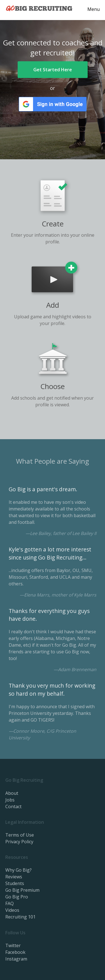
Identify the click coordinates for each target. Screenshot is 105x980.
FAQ (10, 903)
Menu (94, 9)
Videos (12, 910)
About (12, 793)
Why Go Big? (18, 870)
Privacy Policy (19, 842)
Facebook (15, 952)
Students (15, 883)
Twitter (13, 945)
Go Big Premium (22, 890)
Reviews (14, 877)
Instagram (16, 959)
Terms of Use (20, 835)
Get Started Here (53, 70)
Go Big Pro (17, 897)
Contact (13, 807)
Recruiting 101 (20, 917)
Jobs (10, 800)
